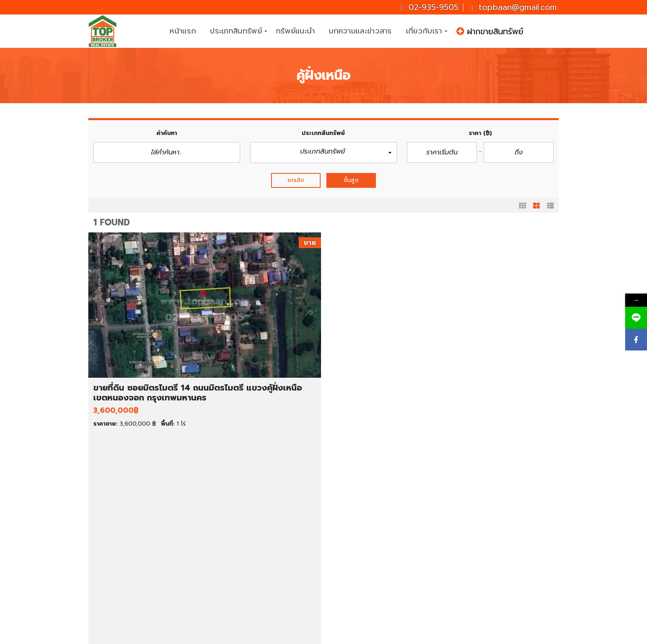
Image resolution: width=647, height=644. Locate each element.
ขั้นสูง (351, 180)
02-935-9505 (429, 7)
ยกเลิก (296, 180)
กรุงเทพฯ (360, 546)
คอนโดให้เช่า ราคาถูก (376, 509)
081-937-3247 (525, 539)
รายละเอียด (211, 449)
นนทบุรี (357, 555)
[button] (323, 153)
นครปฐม (359, 573)
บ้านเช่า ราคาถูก (369, 518)
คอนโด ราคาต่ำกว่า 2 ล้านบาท (268, 536)
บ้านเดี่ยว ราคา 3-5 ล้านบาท (265, 518)
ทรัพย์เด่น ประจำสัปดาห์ (137, 509)
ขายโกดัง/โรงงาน (129, 573)
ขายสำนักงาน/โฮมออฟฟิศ (140, 564)
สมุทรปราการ (365, 564)
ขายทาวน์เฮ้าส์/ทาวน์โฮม (138, 546)
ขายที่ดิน (117, 527)
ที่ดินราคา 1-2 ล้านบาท (257, 583)
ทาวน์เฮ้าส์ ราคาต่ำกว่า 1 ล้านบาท (271, 546)
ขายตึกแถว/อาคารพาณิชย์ (141, 555)
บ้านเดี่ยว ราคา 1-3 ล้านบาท (264, 509)
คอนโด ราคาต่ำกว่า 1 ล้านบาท (267, 527)
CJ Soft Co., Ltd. (400, 636)
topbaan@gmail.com (514, 7)
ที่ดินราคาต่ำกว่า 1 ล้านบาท (263, 573)
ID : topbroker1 (487, 598)
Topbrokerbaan (488, 578)
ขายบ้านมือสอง (126, 518)
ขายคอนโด (120, 536)
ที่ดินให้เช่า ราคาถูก (372, 536)
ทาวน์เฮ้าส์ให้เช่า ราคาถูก (380, 527)
